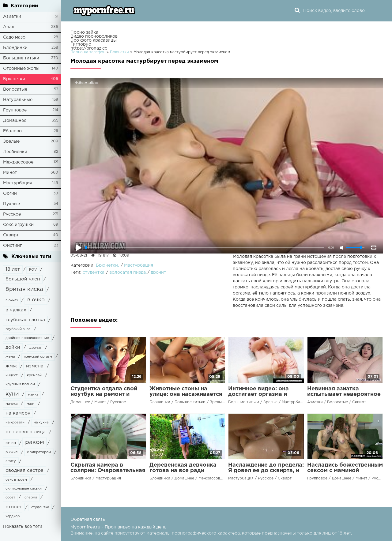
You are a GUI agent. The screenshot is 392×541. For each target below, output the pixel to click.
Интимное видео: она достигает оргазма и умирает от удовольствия (265, 394)
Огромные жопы (21, 69)
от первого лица (26, 432)
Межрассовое (18, 162)
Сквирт (11, 235)
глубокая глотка (25, 320)
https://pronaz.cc (89, 48)
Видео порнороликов (94, 36)
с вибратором (39, 452)
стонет (14, 507)
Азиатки (12, 17)
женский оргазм (38, 357)
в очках (12, 300)
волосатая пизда (128, 272)
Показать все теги (23, 527)
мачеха (11, 404)
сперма (31, 498)
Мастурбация (18, 183)
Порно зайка (84, 32)
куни (12, 394)
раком (35, 442)
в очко (36, 300)
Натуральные (18, 100)
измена (35, 366)
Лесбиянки (15, 152)
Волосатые (15, 89)
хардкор (13, 516)
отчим (11, 443)
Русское (12, 214)
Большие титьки (21, 58)
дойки (13, 347)
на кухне (41, 423)
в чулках (16, 310)
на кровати (15, 423)
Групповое (15, 110)
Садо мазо (14, 37)
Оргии (10, 193)
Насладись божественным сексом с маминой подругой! (345, 471)
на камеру (18, 413)
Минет (10, 173)
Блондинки (15, 48)
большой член (23, 279)
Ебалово (12, 131)
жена (10, 357)
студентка (40, 507)
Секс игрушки (18, 225)
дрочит (36, 348)
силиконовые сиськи (24, 489)
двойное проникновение (27, 338)
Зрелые (11, 141)
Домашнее (15, 121)
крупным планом (20, 384)
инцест (12, 375)
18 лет (13, 269)
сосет (10, 498)
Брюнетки (14, 79)
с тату (11, 461)
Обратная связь (88, 520)
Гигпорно (81, 44)
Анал (9, 27)
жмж (11, 366)
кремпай (34, 375)
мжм (31, 404)
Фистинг (12, 246)
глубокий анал (18, 329)
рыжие (12, 452)
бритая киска (24, 289)
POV (33, 270)
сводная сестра (24, 470)
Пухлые (11, 204)
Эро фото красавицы (94, 40)
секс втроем (16, 480)
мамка (33, 395)
